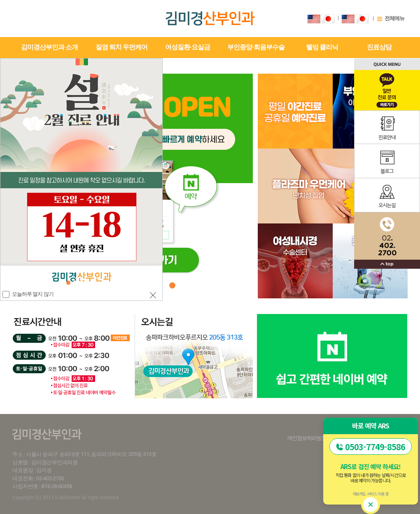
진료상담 (379, 47)
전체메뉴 (394, 18)
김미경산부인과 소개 (49, 47)
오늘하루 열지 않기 (33, 294)
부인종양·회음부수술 (256, 47)
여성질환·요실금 (188, 47)
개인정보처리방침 (307, 438)
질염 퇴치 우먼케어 (121, 47)
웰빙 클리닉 (322, 47)
